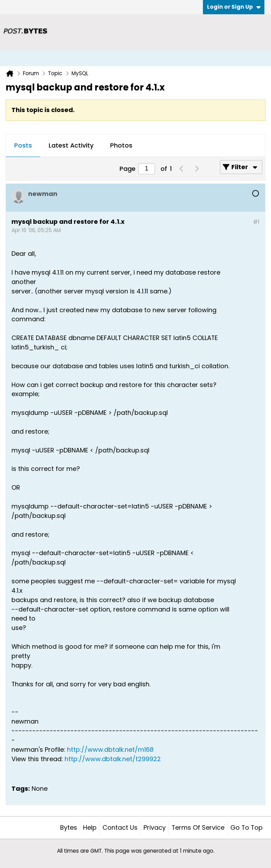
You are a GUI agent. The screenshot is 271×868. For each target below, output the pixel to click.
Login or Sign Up (234, 7)
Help (90, 827)
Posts (23, 145)
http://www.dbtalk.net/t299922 (113, 759)
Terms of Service (198, 827)
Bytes (69, 827)
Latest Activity (71, 145)
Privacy (155, 827)
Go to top (247, 827)
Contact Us (120, 827)
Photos (121, 145)
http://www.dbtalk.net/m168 (110, 749)
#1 (256, 222)
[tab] (23, 146)
